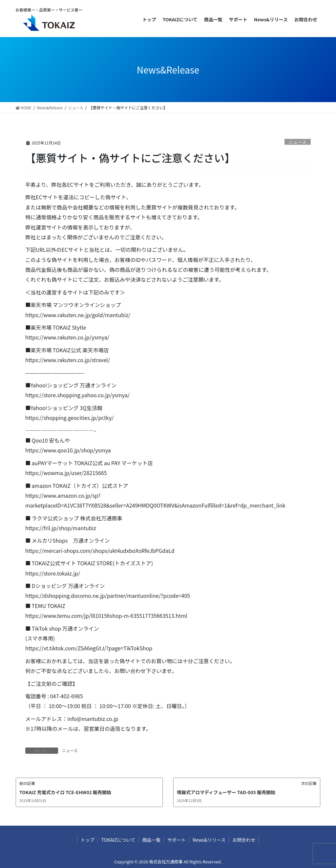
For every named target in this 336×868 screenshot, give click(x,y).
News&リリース (213, 840)
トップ (81, 840)
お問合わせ (251, 840)
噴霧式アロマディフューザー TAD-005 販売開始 (226, 792)
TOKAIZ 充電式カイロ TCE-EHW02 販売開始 (65, 792)
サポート (178, 840)
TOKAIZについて (114, 840)
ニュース (298, 142)
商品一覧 (150, 840)
